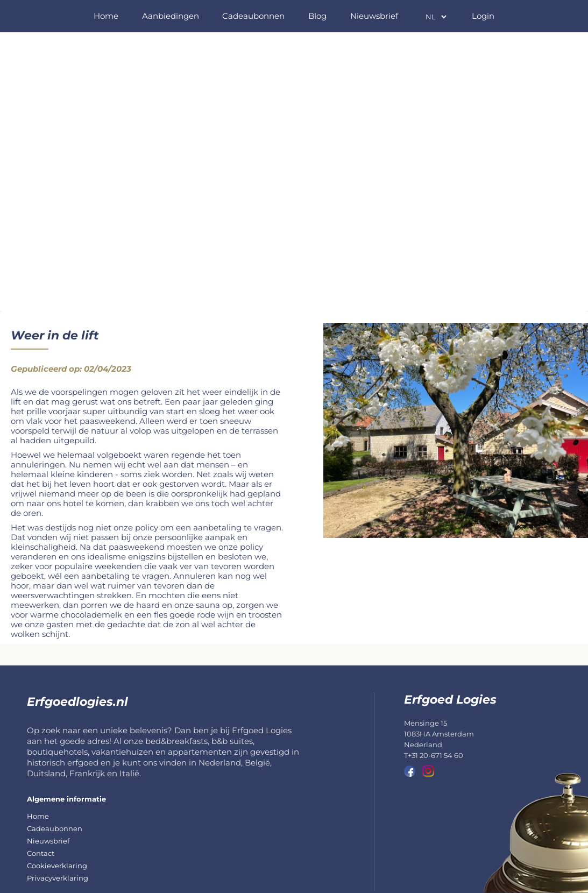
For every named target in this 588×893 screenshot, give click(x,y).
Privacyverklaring (58, 878)
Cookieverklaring (57, 866)
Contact (41, 853)
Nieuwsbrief (374, 16)
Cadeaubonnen (253, 16)
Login (483, 16)
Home (106, 16)
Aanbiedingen (171, 16)
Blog (317, 16)
